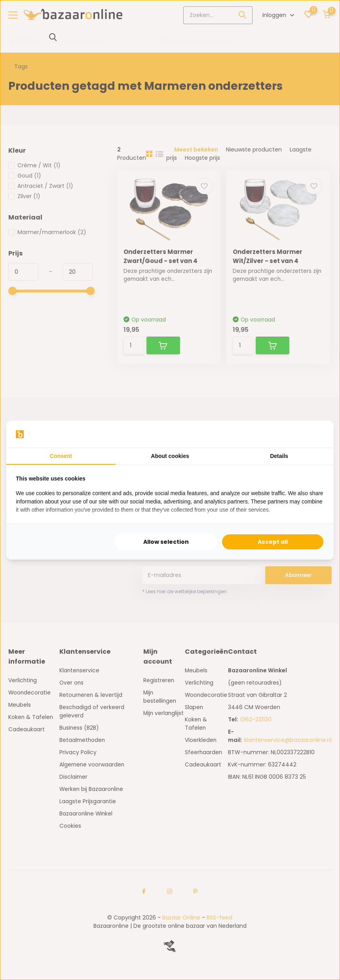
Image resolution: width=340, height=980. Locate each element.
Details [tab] (279, 456)
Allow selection (166, 542)
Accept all (273, 542)
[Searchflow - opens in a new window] (314, 434)
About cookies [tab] (170, 456)
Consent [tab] (61, 456)
